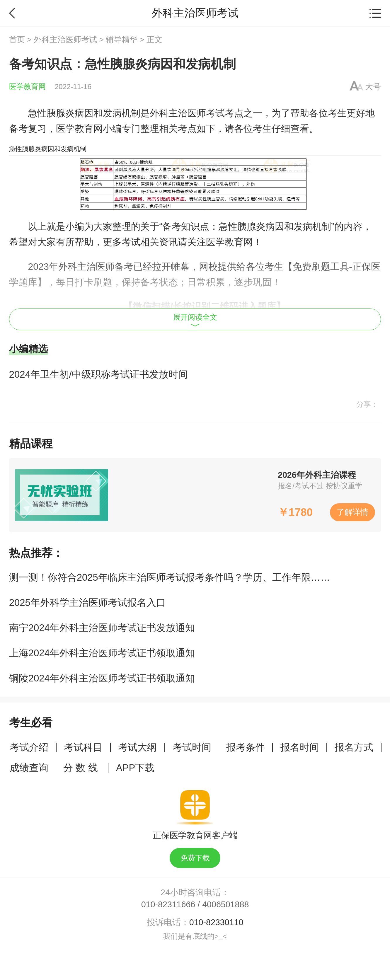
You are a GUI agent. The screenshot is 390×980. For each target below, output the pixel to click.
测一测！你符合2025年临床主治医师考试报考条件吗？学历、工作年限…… (170, 577)
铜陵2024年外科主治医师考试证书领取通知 (102, 678)
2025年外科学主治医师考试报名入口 (87, 603)
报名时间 (300, 747)
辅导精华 (122, 40)
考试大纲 (137, 747)
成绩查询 (29, 768)
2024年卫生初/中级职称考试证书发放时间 (98, 374)
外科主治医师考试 (65, 40)
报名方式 (354, 747)
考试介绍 (29, 747)
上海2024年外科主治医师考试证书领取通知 (102, 653)
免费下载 (195, 858)
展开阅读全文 (195, 320)
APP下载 (135, 768)
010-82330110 (216, 922)
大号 (373, 87)
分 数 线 (82, 768)
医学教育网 (27, 87)
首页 (17, 40)
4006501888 (225, 904)
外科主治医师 (178, 113)
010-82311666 (168, 904)
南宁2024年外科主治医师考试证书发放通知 (102, 628)
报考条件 (246, 747)
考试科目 (83, 747)
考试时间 (192, 747)
